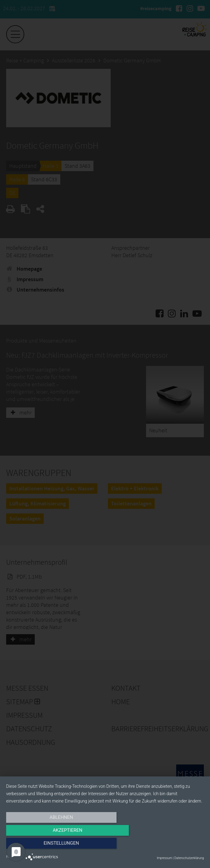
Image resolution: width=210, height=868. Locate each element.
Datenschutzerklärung (189, 858)
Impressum (164, 858)
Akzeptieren (105, 846)
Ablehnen (36, 846)
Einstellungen (174, 846)
